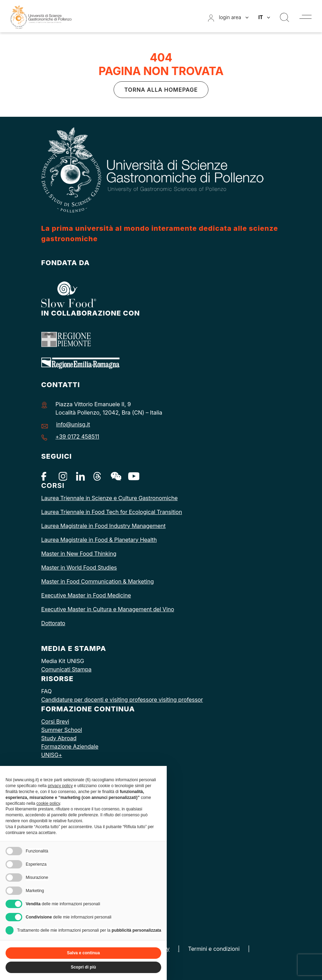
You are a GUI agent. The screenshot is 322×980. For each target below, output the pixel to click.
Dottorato (53, 623)
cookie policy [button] (48, 803)
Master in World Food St (72, 567)
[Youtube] (133, 476)
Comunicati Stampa (67, 669)
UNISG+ (52, 755)
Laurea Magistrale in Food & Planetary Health (99, 540)
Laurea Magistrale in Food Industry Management (104, 526)
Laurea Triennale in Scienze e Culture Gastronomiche (110, 498)
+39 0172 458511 (77, 436)
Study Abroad (59, 738)
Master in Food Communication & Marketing (98, 581)
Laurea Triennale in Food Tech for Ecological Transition (112, 512)
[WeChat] (115, 476)
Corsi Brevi (55, 721)
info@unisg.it (73, 424)
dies (112, 567)
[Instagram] (63, 476)
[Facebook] (46, 476)
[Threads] (98, 476)
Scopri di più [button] (84, 967)
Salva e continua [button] (84, 953)
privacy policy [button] (60, 786)
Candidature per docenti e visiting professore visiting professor (122, 700)
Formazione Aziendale (70, 746)
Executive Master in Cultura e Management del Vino (108, 609)
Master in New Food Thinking (79, 554)
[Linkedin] (80, 476)
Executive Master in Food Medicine (86, 595)
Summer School (62, 730)
